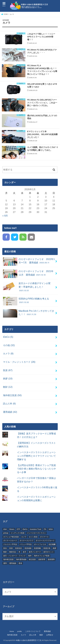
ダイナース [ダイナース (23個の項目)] (44, 537)
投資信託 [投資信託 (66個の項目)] (19, 548)
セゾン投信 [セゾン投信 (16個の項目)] (33, 537)
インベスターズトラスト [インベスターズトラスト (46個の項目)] (36, 533)
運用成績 (10, 412)
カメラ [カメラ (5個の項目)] (24, 537)
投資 (8, 370)
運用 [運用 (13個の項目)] (5, 563)
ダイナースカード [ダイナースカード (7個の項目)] (10, 541)
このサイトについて (33, 631)
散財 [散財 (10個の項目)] (5, 552)
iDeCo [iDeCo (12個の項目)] (25, 529)
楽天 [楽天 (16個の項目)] (25, 552)
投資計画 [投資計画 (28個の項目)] (47, 548)
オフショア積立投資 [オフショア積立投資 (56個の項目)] (11, 537)
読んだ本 (9, 404)
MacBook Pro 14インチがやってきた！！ (29, 313)
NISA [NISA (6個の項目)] (51, 529)
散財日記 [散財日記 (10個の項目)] (13, 552)
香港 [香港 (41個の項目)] (20, 563)
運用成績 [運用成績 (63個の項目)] (13, 563)
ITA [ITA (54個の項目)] (45, 529)
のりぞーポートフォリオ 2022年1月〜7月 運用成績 (29, 262)
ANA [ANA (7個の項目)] (5, 529)
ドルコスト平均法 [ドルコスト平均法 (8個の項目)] (10, 544)
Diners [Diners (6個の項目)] (12, 529)
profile (19, 631)
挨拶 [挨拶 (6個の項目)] (54, 548)
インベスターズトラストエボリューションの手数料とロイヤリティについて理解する (36, 456)
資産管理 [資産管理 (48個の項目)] (42, 559)
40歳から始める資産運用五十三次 (28, 640)
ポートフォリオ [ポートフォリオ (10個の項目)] (40, 544)
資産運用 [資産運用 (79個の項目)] (51, 559)
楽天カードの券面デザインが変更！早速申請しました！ (27, 287)
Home (12, 631)
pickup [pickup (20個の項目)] (6, 533)
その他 (9, 345)
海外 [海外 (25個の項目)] (30, 556)
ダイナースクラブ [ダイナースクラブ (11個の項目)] (26, 541)
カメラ (8, 353)
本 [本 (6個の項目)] (19, 552)
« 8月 (5, 216)
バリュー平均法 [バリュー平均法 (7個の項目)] (26, 544)
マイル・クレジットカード (19, 362)
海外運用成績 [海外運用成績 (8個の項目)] (21, 559)
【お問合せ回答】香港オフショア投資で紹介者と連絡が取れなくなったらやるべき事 (36, 469)
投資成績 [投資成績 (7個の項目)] (28, 548)
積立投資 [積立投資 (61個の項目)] (32, 559)
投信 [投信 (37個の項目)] (5, 548)
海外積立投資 (12, 395)
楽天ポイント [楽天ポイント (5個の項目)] (49, 552)
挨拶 (8, 378)
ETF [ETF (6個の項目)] (18, 529)
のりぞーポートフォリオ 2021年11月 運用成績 (28, 274)
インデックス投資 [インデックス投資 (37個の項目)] (18, 533)
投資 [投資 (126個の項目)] (11, 548)
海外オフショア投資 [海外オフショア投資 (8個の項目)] (42, 556)
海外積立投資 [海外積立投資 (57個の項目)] (8, 559)
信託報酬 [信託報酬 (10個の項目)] (52, 544)
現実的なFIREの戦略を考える (26, 301)
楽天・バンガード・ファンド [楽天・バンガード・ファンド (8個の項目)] (14, 556)
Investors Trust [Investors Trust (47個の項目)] (35, 529)
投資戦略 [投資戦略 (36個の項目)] (37, 548)
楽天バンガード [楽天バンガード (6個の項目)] (35, 552)
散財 (8, 387)
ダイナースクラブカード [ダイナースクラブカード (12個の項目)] (45, 541)
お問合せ (50, 635)
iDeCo (8, 337)
